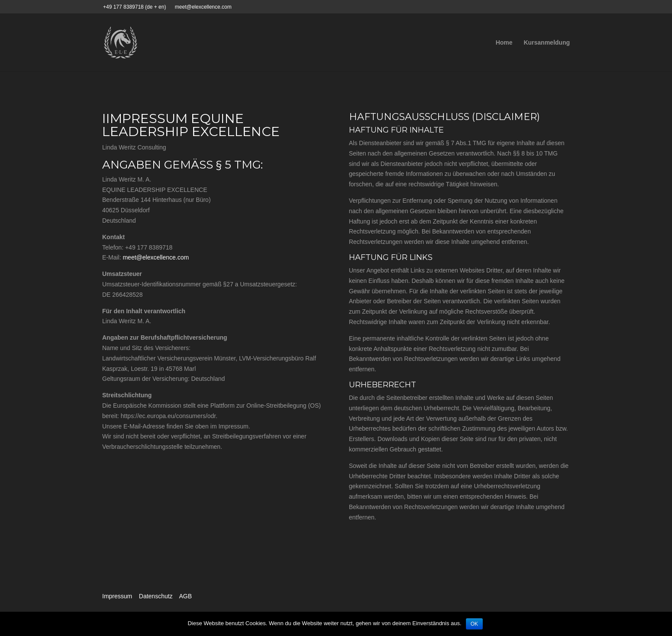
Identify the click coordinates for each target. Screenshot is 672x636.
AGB (185, 596)
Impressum (117, 596)
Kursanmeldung (547, 43)
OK (474, 624)
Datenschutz (156, 596)
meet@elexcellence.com (156, 257)
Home (504, 43)
